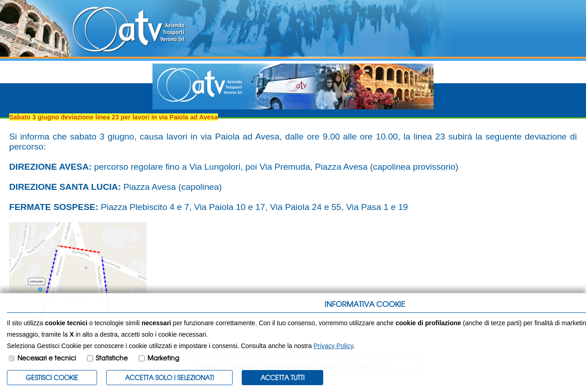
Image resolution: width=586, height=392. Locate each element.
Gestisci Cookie (52, 377)
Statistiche (112, 358)
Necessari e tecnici (47, 358)
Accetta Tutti (282, 377)
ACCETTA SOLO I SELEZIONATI (169, 377)
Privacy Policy (333, 346)
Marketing (163, 358)
